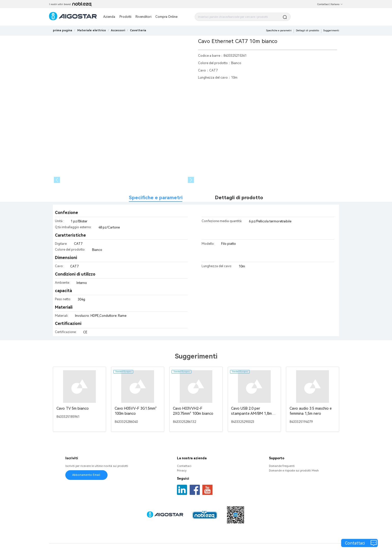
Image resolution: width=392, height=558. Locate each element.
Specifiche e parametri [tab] (156, 198)
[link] (92, 30)
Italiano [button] (337, 4)
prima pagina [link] (63, 30)
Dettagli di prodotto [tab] (239, 198)
